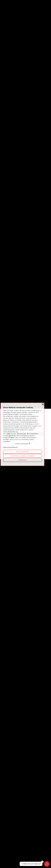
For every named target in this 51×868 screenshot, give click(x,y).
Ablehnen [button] (23, 460)
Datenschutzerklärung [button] (10, 447)
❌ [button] (43, 404)
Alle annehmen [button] (23, 452)
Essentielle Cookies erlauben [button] (23, 456)
